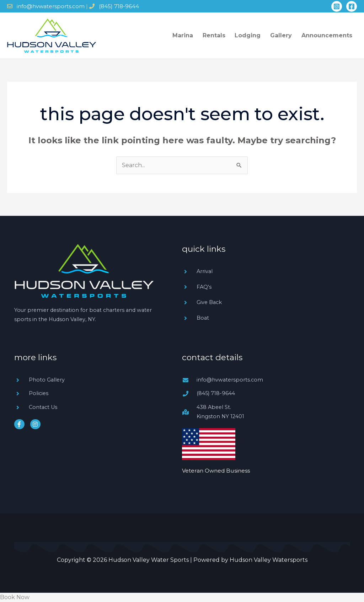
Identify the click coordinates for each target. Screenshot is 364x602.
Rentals (222, 35)
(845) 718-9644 (119, 6)
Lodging (254, 35)
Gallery (285, 35)
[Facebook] (352, 6)
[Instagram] (337, 6)
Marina (193, 35)
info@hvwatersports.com (51, 6)
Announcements (328, 35)
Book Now (15, 597)
